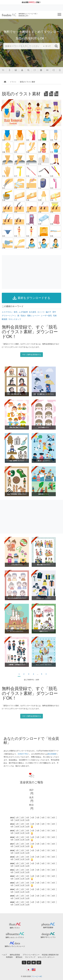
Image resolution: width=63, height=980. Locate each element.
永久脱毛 (33, 312)
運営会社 (19, 957)
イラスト (13, 82)
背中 (54, 312)
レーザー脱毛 (46, 316)
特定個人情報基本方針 (50, 955)
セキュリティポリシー (46, 957)
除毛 (16, 312)
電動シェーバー (33, 316)
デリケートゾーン (9, 316)
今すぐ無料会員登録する (32, 355)
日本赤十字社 (23, 754)
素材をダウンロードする (32, 298)
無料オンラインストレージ (15, 946)
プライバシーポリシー (31, 955)
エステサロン (7, 312)
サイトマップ (30, 957)
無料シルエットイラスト (15, 937)
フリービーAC (37, 976)
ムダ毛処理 (23, 312)
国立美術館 (52, 754)
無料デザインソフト (48, 937)
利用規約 (9, 957)
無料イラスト (15, 928)
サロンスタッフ (15, 319)
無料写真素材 (48, 927)
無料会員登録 (15, 955)
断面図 (5, 319)
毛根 (55, 316)
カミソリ (41, 312)
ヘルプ (4, 955)
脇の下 (48, 312)
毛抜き (23, 316)
